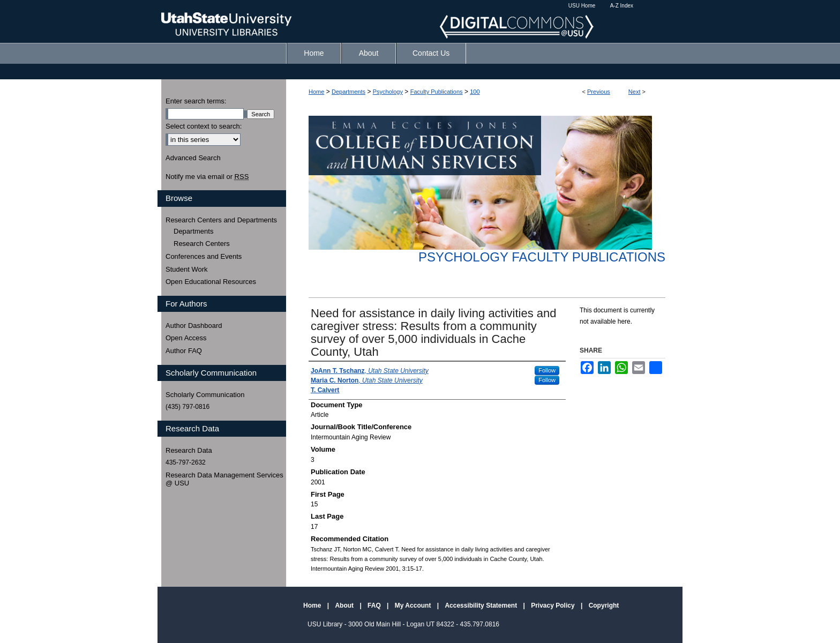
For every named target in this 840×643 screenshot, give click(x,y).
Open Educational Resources (211, 282)
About (345, 605)
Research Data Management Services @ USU (224, 479)
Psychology (388, 92)
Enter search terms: (196, 101)
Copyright (604, 605)
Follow (547, 370)
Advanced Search (193, 158)
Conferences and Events (204, 256)
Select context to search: (204, 126)
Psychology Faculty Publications (542, 257)
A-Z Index (622, 6)
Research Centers (202, 244)
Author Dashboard (194, 326)
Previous (599, 92)
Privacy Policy (554, 605)
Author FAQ (184, 351)
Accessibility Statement (482, 605)
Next (635, 92)
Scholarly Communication (205, 395)
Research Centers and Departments (221, 220)
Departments (348, 92)
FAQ (375, 605)
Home (316, 92)
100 (475, 92)
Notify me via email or (207, 177)
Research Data (189, 450)
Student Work (187, 269)
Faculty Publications (437, 92)
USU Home (582, 6)
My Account (414, 605)
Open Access (186, 338)
